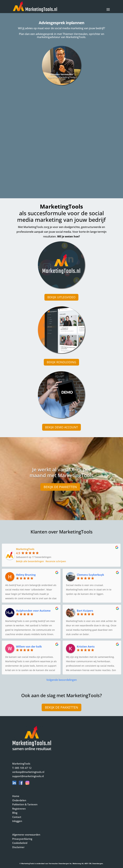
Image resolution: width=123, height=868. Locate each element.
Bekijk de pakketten (60, 487)
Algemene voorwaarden (26, 835)
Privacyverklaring (22, 839)
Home (16, 796)
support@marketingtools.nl (28, 776)
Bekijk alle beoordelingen (30, 561)
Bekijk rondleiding (61, 362)
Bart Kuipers (85, 611)
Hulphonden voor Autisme (33, 611)
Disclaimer (18, 847)
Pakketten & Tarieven (25, 804)
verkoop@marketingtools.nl (28, 772)
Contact (17, 817)
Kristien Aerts (86, 647)
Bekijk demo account (61, 427)
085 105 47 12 (23, 768)
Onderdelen (19, 800)
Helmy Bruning (26, 575)
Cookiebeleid (20, 843)
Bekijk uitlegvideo (61, 297)
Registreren (19, 809)
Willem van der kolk (29, 647)
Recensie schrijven (56, 561)
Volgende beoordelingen (62, 680)
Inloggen (17, 821)
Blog (15, 813)
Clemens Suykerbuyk (90, 575)
